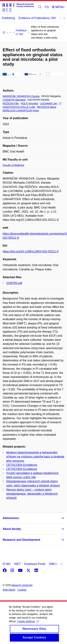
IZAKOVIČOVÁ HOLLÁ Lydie (19, 107)
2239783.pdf (14, 283)
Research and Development (21, 540)
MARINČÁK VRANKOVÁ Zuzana (21, 96)
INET (17, 564)
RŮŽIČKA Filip (11, 103)
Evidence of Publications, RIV (37, 18)
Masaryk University (22, 585)
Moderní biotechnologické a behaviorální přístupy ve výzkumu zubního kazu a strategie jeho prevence (35, 457)
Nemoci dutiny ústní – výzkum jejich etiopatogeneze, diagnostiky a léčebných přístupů (32, 494)
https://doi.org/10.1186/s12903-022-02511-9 (31, 251)
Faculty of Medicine (13, 165)
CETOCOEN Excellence (22, 465)
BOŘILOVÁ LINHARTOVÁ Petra (21, 111)
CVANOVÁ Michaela (14, 100)
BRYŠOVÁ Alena (47, 107)
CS (47, 7)
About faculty (12, 529)
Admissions (11, 518)
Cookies (22, 590)
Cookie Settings (28, 626)
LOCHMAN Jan (51, 103)
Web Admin (9, 590)
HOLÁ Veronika (29, 103)
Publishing (8, 18)
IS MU (7, 564)
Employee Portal (35, 564)
